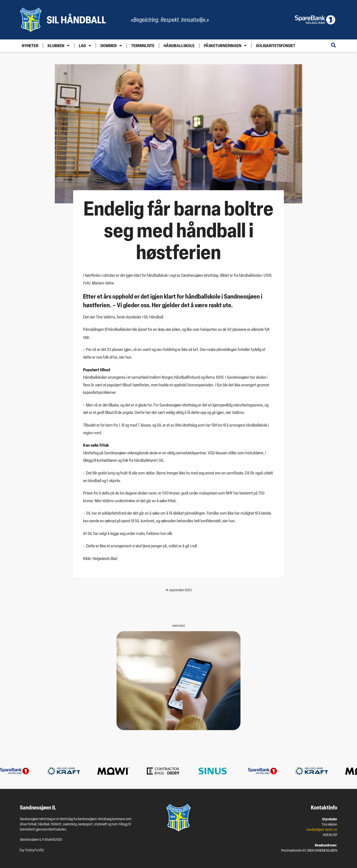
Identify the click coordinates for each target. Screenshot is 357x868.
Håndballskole (179, 46)
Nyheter (30, 46)
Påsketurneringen (225, 46)
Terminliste (143, 46)
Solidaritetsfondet (276, 46)
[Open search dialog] (333, 46)
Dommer (111, 46)
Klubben (59, 46)
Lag (85, 46)
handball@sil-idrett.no (322, 830)
